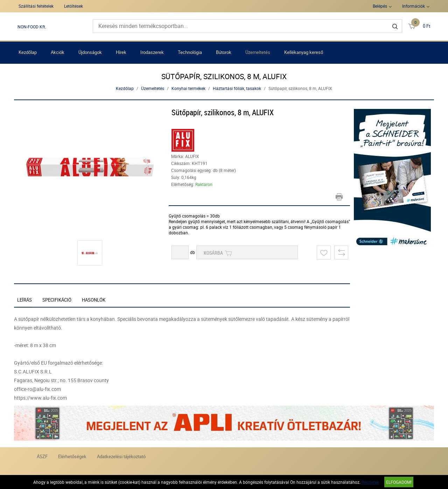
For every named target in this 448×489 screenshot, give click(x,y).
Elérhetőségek (72, 456)
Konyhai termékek (188, 88)
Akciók (58, 52)
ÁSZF (42, 456)
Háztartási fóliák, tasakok (237, 88)
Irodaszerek (152, 52)
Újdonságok (90, 52)
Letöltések (73, 6)
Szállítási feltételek (36, 6)
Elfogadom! (399, 482)
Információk (414, 6)
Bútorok (224, 52)
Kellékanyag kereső (304, 52)
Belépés (380, 6)
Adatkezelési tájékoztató (121, 456)
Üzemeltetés (258, 52)
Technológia (190, 52)
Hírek (121, 52)
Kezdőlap (28, 52)
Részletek (370, 482)
